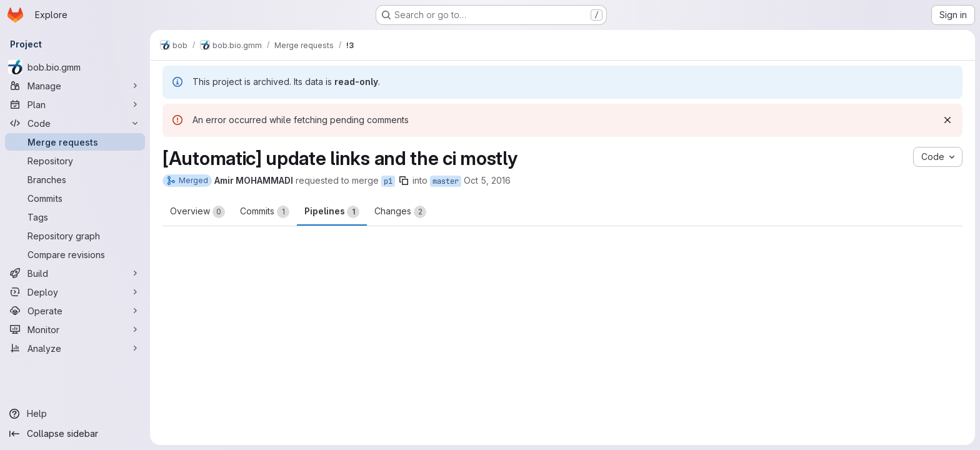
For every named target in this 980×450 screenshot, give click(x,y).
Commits (265, 212)
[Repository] (75, 161)
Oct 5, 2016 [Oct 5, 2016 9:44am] (487, 180)
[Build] (75, 273)
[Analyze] (75, 348)
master (446, 181)
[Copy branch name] (404, 181)
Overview (197, 212)
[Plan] (75, 104)
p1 (388, 181)
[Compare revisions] (75, 254)
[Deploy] (75, 292)
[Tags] (75, 217)
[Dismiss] (947, 120)
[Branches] (75, 179)
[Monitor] (75, 329)
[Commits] (75, 198)
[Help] (75, 414)
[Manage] (75, 86)
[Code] (75, 123)
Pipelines (332, 212)
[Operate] (75, 311)
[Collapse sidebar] (75, 434)
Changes (400, 212)
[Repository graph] (75, 236)
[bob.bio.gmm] (75, 67)
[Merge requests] (75, 142)
